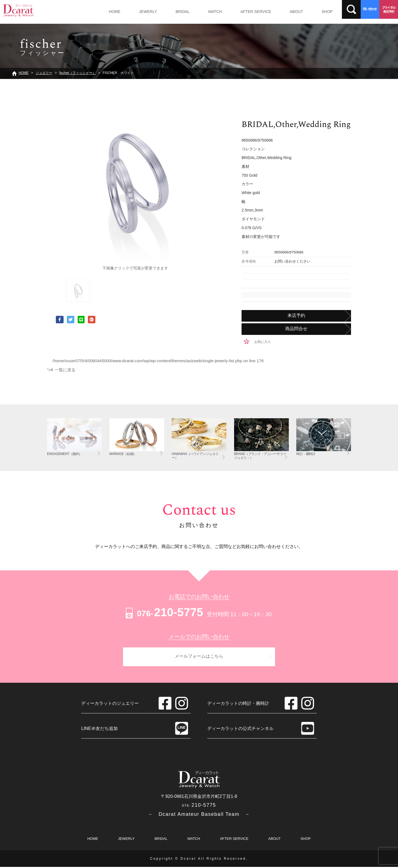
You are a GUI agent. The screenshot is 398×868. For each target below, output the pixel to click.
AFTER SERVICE (246, 12)
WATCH (207, 12)
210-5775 (163, 612)
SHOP (313, 12)
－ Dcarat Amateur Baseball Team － (199, 815)
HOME (114, 12)
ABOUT (284, 12)
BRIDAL (177, 12)
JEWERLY (145, 12)
